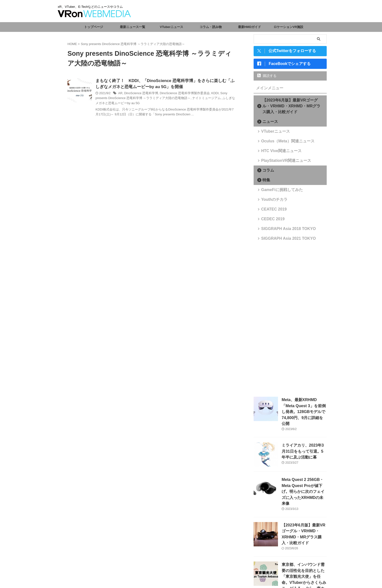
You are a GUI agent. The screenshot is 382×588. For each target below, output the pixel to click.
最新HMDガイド (250, 27)
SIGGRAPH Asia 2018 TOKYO (283, 230)
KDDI (209, 94)
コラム (266, 172)
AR (120, 94)
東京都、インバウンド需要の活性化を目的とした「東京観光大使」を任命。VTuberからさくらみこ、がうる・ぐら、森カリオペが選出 (304, 559)
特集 (265, 181)
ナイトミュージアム (187, 99)
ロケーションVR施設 (288, 27)
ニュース (268, 123)
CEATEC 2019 (271, 211)
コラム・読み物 (211, 27)
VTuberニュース (172, 27)
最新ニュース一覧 (133, 27)
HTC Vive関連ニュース (277, 152)
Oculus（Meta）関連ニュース (282, 142)
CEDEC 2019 (270, 220)
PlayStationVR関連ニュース (281, 162)
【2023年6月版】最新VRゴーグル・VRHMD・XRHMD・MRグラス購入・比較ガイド (292, 107)
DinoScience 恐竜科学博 (140, 94)
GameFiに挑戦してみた (278, 191)
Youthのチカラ (271, 201)
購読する (267, 77)
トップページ (94, 27)
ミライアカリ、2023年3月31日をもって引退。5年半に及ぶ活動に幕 (304, 444)
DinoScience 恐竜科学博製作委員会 (181, 94)
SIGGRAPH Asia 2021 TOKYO (283, 240)
